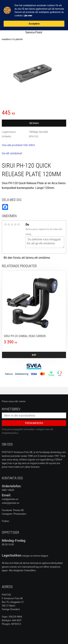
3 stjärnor (12, 224)
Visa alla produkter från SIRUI (18, 145)
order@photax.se (11, 503)
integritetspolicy (10, 433)
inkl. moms (20, 401)
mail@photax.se (10, 499)
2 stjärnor (9, 224)
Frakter (5, 521)
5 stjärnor (18, 224)
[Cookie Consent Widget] (34, 15)
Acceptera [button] (34, 24)
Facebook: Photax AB (13, 510)
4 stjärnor (15, 224)
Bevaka (34, 123)
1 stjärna (5, 224)
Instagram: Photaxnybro (14, 514)
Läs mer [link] (28, 15)
